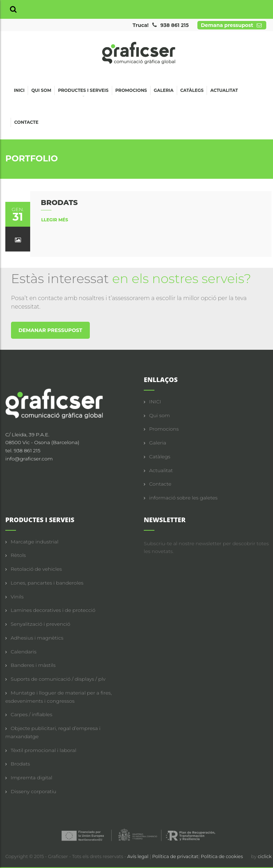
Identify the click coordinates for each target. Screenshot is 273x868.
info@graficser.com (29, 459)
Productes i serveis (83, 91)
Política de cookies (222, 856)
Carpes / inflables (31, 714)
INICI (155, 402)
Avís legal (139, 856)
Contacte (26, 122)
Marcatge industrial (35, 542)
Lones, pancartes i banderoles (47, 583)
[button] (13, 9)
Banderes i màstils (33, 665)
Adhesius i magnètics (37, 638)
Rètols (18, 555)
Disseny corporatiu (34, 791)
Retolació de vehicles (36, 569)
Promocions (131, 90)
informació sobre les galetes (183, 498)
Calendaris (24, 652)
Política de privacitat (175, 856)
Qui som (41, 90)
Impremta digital (31, 778)
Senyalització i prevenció (40, 624)
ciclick (265, 856)
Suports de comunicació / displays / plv (58, 679)
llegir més (55, 220)
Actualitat (224, 90)
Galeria (164, 90)
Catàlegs (192, 90)
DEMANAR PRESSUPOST (50, 330)
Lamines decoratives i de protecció (53, 610)
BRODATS (59, 203)
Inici (19, 90)
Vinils (17, 597)
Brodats (20, 764)
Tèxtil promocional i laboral (43, 750)
